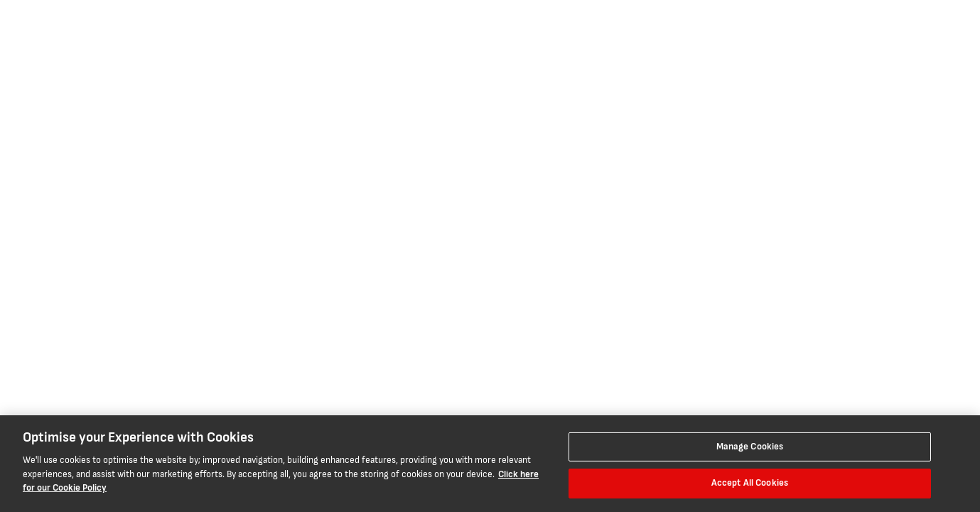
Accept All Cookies (750, 483)
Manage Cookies (750, 447)
